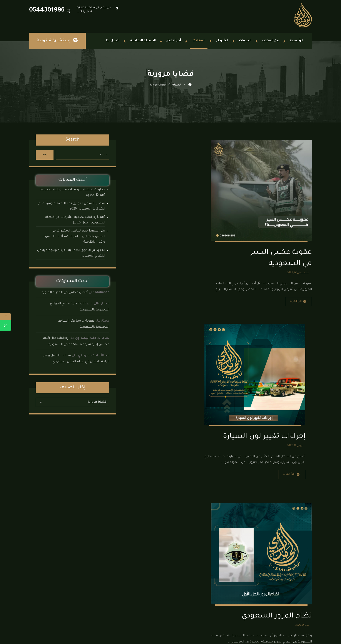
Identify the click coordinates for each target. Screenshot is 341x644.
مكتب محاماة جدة (121, 586)
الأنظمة (127, 560)
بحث (45, 155)
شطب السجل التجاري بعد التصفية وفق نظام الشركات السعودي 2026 (72, 206)
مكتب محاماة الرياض (119, 580)
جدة (190, 605)
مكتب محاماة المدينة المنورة (115, 593)
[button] (305, 631)
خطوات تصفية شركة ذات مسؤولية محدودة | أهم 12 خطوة (72, 193)
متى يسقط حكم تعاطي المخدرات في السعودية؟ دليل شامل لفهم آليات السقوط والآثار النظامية (74, 237)
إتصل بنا (127, 599)
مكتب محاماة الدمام (120, 573)
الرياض (180, 605)
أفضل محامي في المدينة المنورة (65, 293)
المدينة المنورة (152, 605)
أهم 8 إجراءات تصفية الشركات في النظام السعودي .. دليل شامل (75, 220)
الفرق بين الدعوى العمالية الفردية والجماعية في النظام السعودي (71, 253)
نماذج (129, 567)
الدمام (168, 605)
